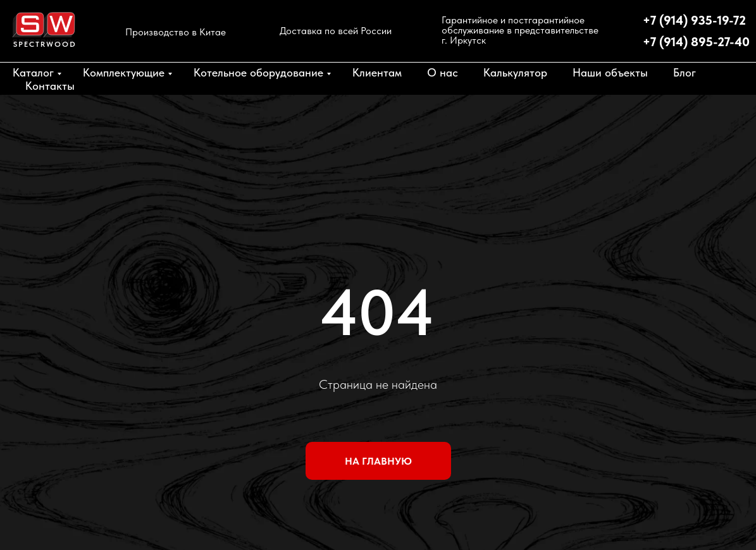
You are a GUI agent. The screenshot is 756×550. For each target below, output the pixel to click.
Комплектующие (124, 72)
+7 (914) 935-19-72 (694, 20)
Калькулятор (515, 72)
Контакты (50, 86)
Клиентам (377, 72)
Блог (685, 72)
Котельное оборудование (258, 72)
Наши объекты (610, 72)
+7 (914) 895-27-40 (696, 42)
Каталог (33, 72)
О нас (443, 72)
